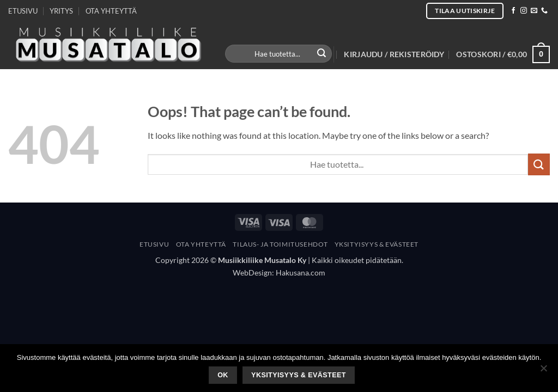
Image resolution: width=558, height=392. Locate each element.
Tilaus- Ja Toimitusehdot (280, 244)
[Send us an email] (534, 11)
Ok (223, 375)
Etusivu (154, 244)
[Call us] (544, 11)
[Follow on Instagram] (524, 11)
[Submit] (322, 54)
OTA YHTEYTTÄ (111, 11)
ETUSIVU (23, 11)
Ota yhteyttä (201, 244)
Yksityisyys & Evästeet (377, 244)
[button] (394, 54)
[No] (543, 371)
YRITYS (61, 11)
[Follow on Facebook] (513, 11)
